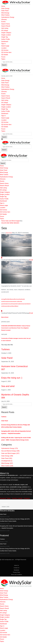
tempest (14, 304)
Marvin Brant (9, 233)
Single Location (6, 35)
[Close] (0, 152)
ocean (11, 301)
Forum (3, 57)
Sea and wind (8, 386)
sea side (17, 301)
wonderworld (9, 306)
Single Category (6, 33)
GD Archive (5, 50)
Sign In (3, 44)
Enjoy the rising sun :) (12, 378)
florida (7, 299)
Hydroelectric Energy (8, 17)
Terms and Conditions (16, 575)
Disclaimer (17, 570)
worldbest (15, 306)
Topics (3, 59)
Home (3, 6)
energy (3, 299)
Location (4, 48)
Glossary (4, 19)
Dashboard (5, 41)
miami (7, 301)
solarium (7, 304)
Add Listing (5, 28)
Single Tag (5, 37)
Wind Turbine (5, 15)
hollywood (12, 299)
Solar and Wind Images (13, 221)
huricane (17, 299)
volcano (23, 304)
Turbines (5, 349)
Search (4, 65)
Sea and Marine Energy (10, 451)
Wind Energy (5, 13)
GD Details (5, 55)
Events (3, 22)
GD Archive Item (6, 52)
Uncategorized (7, 461)
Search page (5, 46)
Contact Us (16, 568)
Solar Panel (5, 11)
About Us (16, 565)
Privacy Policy (17, 572)
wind (26, 304)
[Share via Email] (31, 260)
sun (10, 304)
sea (13, 301)
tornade (18, 304)
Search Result (6, 26)
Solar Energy (5, 8)
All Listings (5, 30)
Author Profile (6, 39)
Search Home (6, 24)
